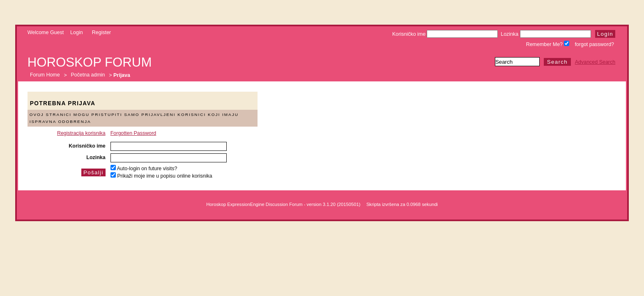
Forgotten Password (133, 133)
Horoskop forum (90, 62)
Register (101, 32)
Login (77, 32)
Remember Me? (548, 44)
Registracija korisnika (81, 133)
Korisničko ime (445, 34)
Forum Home (45, 75)
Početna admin (88, 75)
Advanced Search (595, 62)
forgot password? (594, 44)
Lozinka (546, 34)
